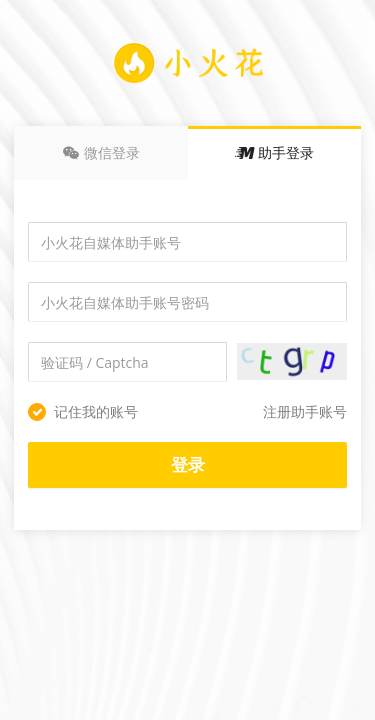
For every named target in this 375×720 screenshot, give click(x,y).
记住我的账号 (83, 411)
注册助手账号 (305, 411)
